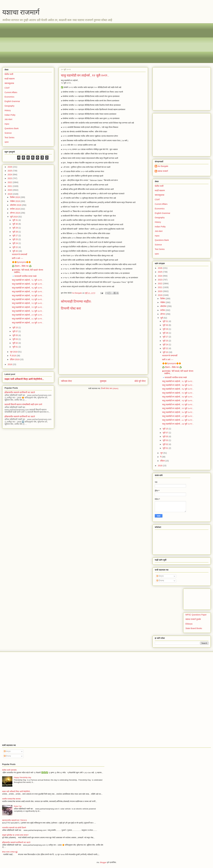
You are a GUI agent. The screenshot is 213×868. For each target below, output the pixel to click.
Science (8, 133)
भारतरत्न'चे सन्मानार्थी (20, 254)
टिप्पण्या (160, 581)
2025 (10, 171)
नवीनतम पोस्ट (66, 381)
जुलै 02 (15, 343)
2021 (10, 186)
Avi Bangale (163, 166)
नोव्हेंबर (163, 302)
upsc (7, 142)
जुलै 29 (15, 228)
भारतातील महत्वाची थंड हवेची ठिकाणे (14, 828)
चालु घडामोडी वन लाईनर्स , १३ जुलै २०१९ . (28, 299)
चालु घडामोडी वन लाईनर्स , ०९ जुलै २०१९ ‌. (28, 315)
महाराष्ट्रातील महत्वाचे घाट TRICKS (14, 820)
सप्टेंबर (163, 310)
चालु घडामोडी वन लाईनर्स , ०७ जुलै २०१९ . (28, 323)
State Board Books (194, 628)
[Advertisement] (90, 43)
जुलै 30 (15, 224)
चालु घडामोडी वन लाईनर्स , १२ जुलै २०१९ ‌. (28, 303)
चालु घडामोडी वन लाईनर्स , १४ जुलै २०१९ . (28, 296)
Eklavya (189, 624)
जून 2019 (14, 352)
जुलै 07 (15, 331)
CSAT (7, 88)
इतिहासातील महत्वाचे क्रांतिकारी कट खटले (20, 392)
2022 (10, 182)
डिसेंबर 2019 (15, 197)
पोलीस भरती (9, 74)
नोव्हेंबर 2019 (15, 201)
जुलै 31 (15, 220)
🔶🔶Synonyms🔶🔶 (21, 262)
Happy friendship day (22, 777)
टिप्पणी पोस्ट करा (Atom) (110, 388)
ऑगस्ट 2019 (15, 213)
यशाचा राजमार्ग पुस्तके (193, 619)
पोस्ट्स (160, 576)
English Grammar (12, 101)
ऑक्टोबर (164, 306)
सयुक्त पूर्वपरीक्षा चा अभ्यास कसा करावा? (15, 835)
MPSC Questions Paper (196, 615)
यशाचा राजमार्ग (21, 12)
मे (161, 457)
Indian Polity (10, 115)
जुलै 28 (15, 232)
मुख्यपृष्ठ (103, 381)
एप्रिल (163, 461)
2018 (10, 364)
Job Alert (8, 119)
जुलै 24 (15, 243)
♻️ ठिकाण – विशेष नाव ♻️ (22, 266)
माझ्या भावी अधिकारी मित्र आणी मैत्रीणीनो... (24, 379)
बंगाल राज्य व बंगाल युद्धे (10, 852)
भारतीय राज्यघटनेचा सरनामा (11, 799)
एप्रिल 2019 (15, 359)
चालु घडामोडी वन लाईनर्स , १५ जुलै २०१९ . (28, 292)
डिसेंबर (163, 299)
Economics (9, 97)
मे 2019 (13, 356)
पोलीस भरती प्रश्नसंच (9, 770)
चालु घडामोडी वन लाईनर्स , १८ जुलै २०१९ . (28, 280)
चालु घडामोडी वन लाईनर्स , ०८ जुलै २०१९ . (28, 319)
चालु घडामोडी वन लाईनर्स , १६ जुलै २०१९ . (28, 288)
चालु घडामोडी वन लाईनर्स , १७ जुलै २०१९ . (28, 284)
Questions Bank (12, 128)
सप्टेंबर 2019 (15, 209)
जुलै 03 (15, 339)
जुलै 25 (15, 239)
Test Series (9, 138)
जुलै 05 (15, 335)
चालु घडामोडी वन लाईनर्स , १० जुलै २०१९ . (28, 311)
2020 (10, 190)
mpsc (7, 124)
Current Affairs (11, 92)
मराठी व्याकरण (10, 79)
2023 (10, 178)
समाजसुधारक (9, 83)
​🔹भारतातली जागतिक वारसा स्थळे (24, 276)
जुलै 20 (15, 251)
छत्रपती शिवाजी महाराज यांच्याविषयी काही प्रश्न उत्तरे (23, 404)
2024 (10, 175)
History (8, 110)
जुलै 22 (15, 247)
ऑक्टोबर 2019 (16, 205)
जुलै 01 (15, 347)
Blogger (103, 862)
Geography (9, 106)
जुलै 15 (15, 328)
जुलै (162, 318)
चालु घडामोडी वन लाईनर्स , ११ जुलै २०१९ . (28, 307)
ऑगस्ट (163, 314)
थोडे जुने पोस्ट (140, 381)
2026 (10, 167)
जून (162, 453)
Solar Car (18, 806)
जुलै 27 (15, 236)
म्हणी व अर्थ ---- (18, 258)
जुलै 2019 (14, 217)
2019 (10, 194)
